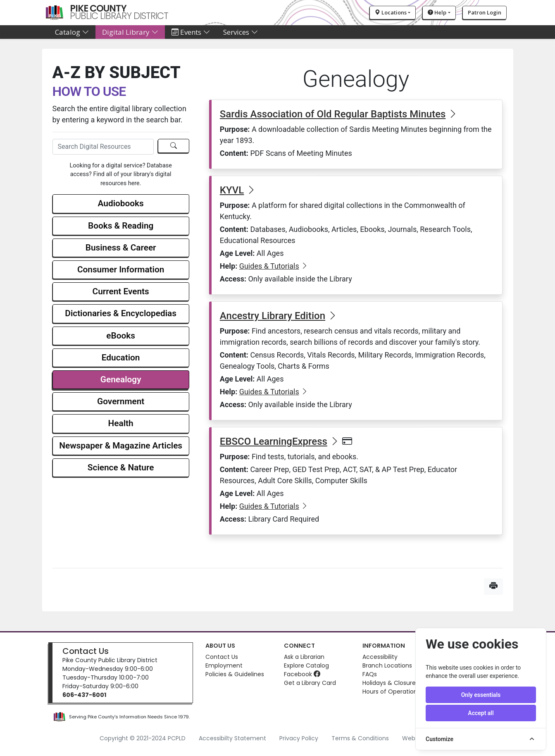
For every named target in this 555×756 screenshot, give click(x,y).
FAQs (370, 674)
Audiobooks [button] (121, 203)
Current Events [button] (121, 291)
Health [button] (121, 423)
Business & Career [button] (121, 248)
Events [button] (191, 32)
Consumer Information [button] (121, 269)
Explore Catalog (306, 665)
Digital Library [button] (130, 32)
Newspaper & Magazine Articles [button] (121, 446)
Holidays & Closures (391, 683)
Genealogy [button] (121, 379)
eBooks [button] (121, 336)
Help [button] (437, 12)
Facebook (302, 674)
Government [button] (121, 401)
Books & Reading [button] (121, 226)
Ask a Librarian (304, 657)
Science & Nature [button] (121, 467)
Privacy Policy (299, 738)
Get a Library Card (310, 683)
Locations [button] (391, 12)
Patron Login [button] (485, 12)
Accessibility (380, 657)
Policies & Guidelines (235, 674)
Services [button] (241, 32)
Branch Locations (387, 665)
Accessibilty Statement (232, 738)
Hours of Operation (390, 692)
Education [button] (121, 358)
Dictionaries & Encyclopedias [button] (121, 313)
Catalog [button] (72, 32)
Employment (224, 665)
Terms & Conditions (360, 738)
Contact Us (86, 651)
